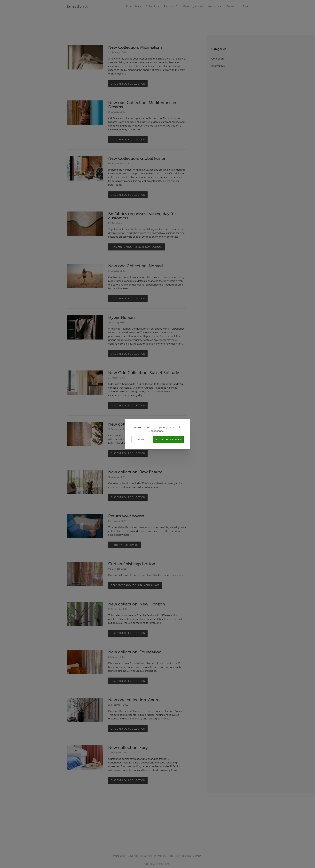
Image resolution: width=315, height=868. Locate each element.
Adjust (141, 439)
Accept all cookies (168, 439)
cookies (148, 427)
